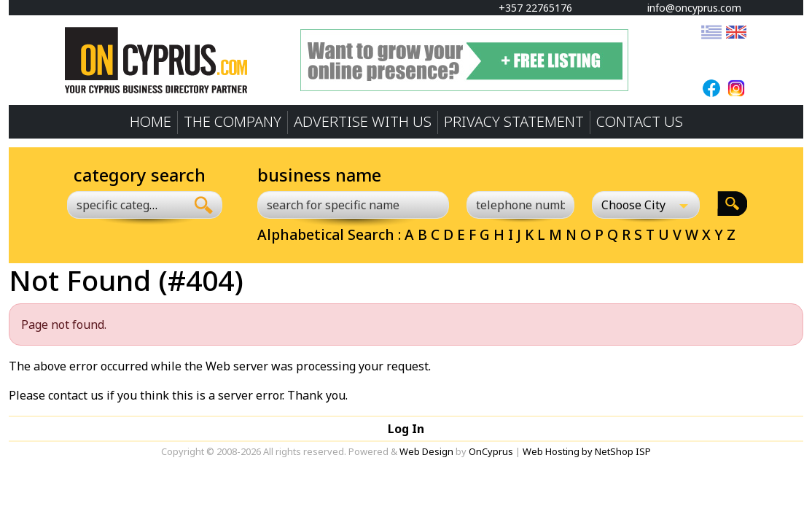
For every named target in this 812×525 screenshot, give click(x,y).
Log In (406, 429)
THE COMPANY (233, 121)
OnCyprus (491, 451)
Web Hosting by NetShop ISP (587, 451)
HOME (151, 121)
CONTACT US (640, 121)
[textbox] (118, 205)
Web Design (426, 451)
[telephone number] (520, 205)
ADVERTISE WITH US (363, 121)
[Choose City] (646, 205)
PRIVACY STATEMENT (514, 121)
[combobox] (126, 205)
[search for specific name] (353, 205)
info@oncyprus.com (687, 8)
